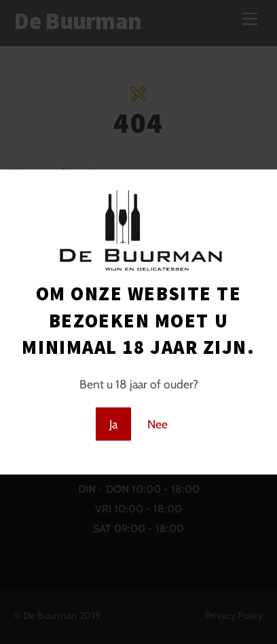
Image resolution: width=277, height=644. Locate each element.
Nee (158, 424)
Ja (113, 424)
